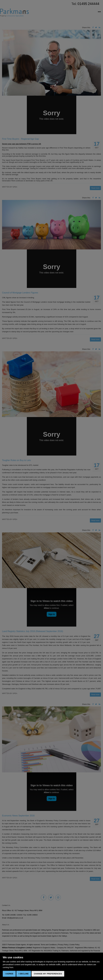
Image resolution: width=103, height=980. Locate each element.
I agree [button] (9, 974)
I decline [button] (24, 974)
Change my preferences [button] (48, 974)
